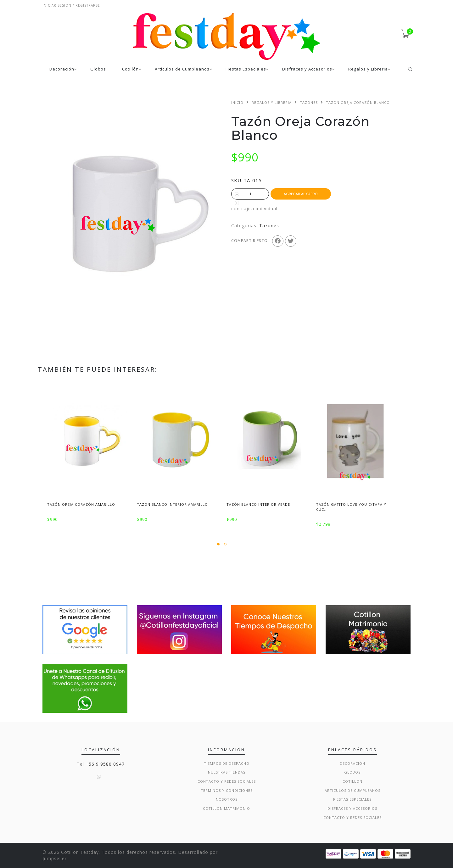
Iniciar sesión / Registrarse (71, 5)
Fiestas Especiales (246, 69)
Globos (98, 69)
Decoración (62, 69)
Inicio (237, 102)
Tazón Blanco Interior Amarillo (172, 504)
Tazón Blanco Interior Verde (258, 504)
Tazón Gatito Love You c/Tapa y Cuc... (351, 507)
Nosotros (227, 799)
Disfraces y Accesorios (307, 69)
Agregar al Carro (301, 194)
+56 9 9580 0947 (105, 764)
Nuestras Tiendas (227, 772)
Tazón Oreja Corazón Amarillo (81, 504)
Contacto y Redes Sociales (227, 781)
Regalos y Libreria (368, 69)
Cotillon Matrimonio (226, 808)
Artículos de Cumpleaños (182, 69)
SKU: (237, 180)
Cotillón (130, 69)
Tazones (309, 102)
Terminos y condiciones (227, 790)
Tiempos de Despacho (227, 763)
